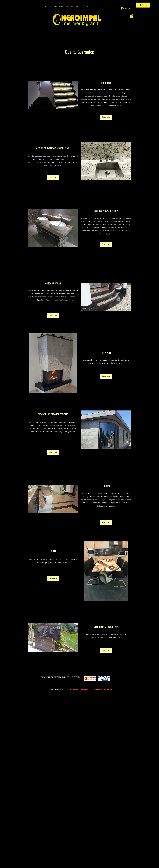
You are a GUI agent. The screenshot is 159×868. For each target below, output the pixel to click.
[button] (132, 16)
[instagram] (132, 5)
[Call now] (143, 5)
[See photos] (106, 117)
